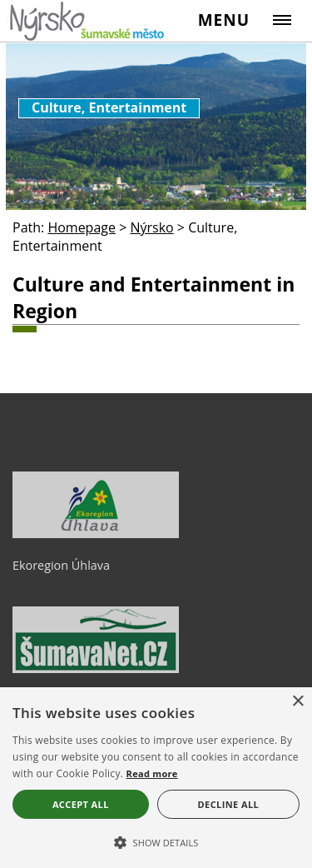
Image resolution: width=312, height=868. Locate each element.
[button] (156, 841)
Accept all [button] (81, 804)
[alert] (156, 778)
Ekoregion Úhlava (61, 565)
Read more (152, 773)
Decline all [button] (229, 804)
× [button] (297, 702)
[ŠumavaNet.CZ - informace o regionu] (96, 669)
